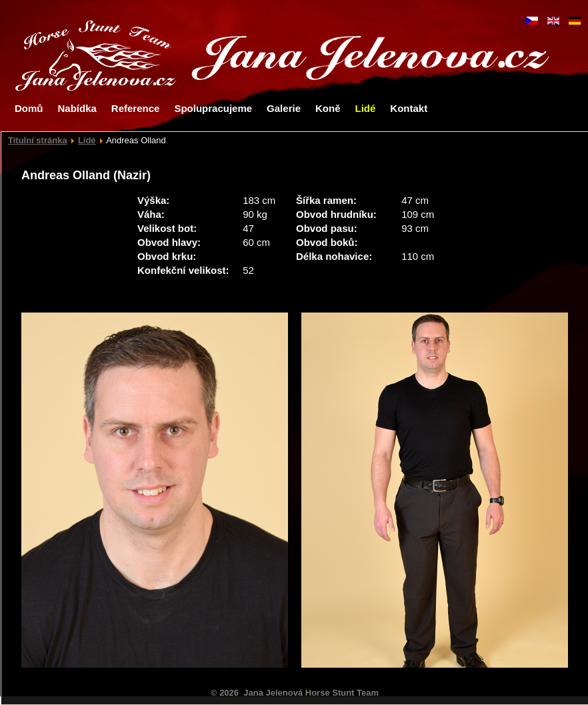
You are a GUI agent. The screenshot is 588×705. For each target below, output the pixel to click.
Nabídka (77, 108)
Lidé (365, 108)
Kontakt (409, 108)
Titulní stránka (38, 140)
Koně (328, 108)
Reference (136, 108)
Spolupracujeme (213, 108)
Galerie (284, 108)
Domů (29, 108)
